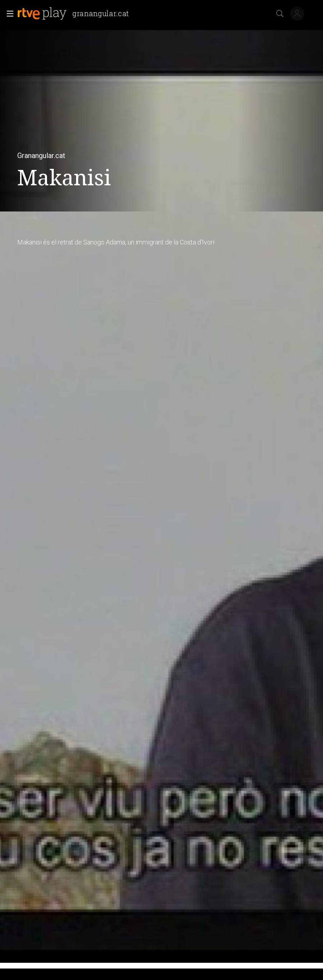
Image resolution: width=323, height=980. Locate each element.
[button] (8, 14)
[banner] (76, 14)
